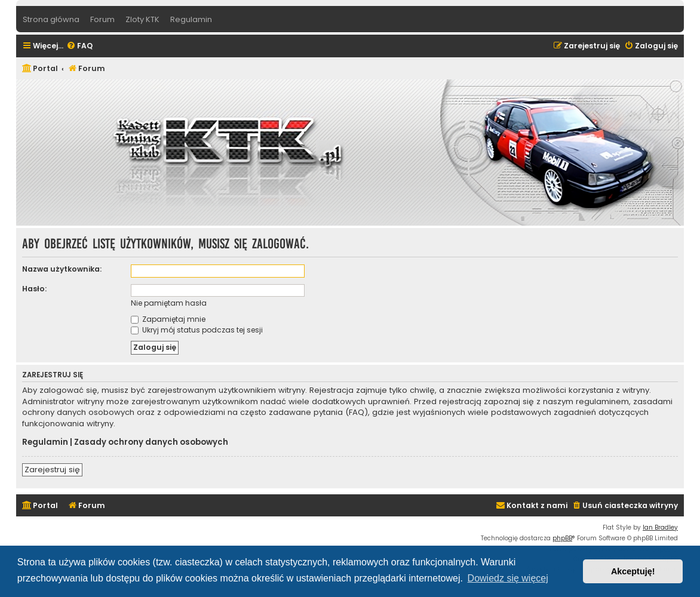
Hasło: (34, 289)
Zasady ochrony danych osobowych (151, 442)
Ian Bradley (660, 527)
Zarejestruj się (52, 470)
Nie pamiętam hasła (169, 303)
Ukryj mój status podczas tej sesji (197, 330)
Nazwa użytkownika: (62, 269)
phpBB (562, 538)
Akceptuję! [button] (633, 571)
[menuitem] (79, 46)
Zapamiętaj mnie (168, 319)
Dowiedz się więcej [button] (508, 578)
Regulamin (45, 442)
